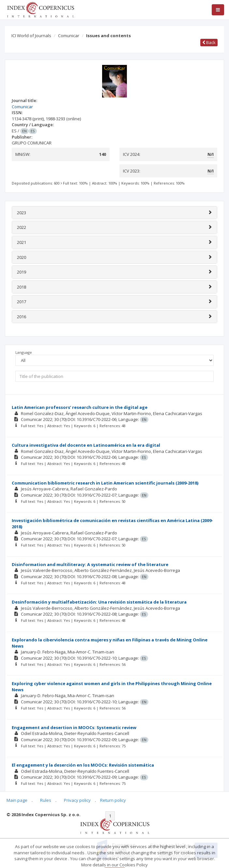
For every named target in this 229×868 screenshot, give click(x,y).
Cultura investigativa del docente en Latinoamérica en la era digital (86, 445)
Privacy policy (77, 800)
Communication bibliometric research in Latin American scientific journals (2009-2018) (105, 483)
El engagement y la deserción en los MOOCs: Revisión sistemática (83, 765)
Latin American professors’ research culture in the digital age (80, 407)
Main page (17, 800)
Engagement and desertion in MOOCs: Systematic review (74, 727)
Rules (46, 800)
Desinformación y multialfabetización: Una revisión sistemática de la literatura (99, 602)
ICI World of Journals (31, 36)
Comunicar (69, 36)
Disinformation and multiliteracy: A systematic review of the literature (90, 564)
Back (209, 42)
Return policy (113, 800)
